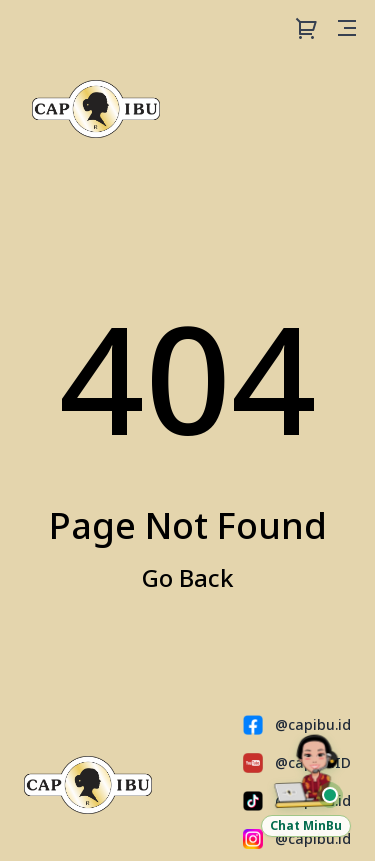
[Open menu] (347, 28)
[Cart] (307, 28)
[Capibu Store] (96, 109)
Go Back (188, 578)
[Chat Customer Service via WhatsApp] (306, 784)
